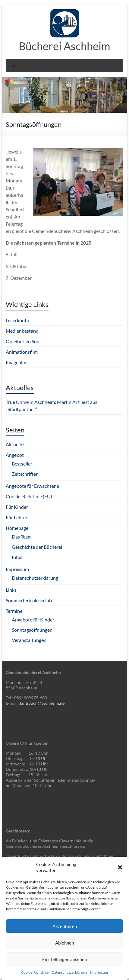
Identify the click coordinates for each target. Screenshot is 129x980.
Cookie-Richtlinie (35, 972)
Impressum (99, 972)
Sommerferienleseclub (29, 600)
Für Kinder (17, 507)
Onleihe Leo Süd (23, 341)
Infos (17, 557)
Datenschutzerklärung (69, 972)
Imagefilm (16, 362)
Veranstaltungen (29, 640)
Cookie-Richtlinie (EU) (29, 496)
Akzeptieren (65, 926)
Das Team (22, 537)
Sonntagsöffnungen (32, 630)
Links (11, 590)
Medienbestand (22, 331)
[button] (120, 867)
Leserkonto (17, 320)
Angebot (15, 455)
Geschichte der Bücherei (37, 547)
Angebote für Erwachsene (32, 486)
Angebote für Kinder (33, 620)
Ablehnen (64, 943)
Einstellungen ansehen (64, 959)
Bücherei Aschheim (64, 46)
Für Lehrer (17, 517)
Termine (14, 611)
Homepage (17, 528)
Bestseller (22, 464)
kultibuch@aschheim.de (42, 703)
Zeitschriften (25, 474)
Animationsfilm (22, 352)
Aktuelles (16, 444)
